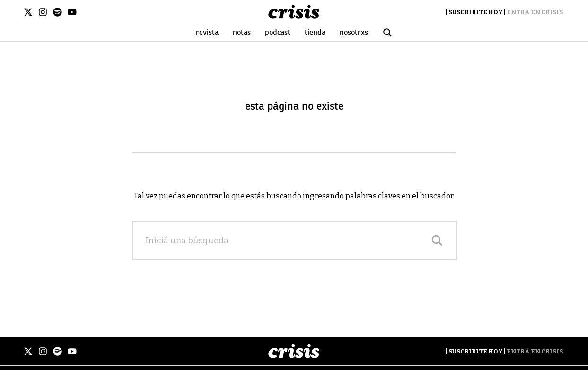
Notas (242, 33)
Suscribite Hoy (476, 12)
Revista (207, 33)
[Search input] (285, 241)
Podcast (278, 33)
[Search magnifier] (437, 241)
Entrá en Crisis (535, 12)
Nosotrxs (354, 33)
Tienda (315, 33)
